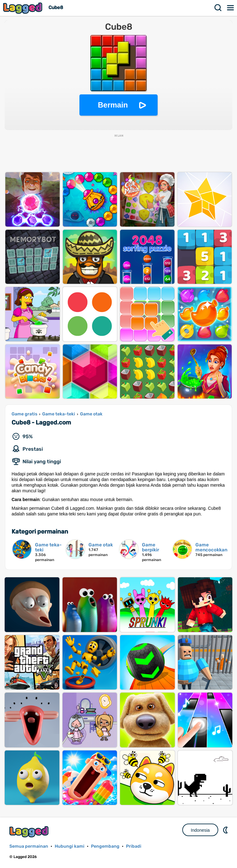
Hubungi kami (70, 846)
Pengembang (105, 846)
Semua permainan (29, 846)
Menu (231, 8)
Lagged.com (30, 832)
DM (226, 830)
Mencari (218, 8)
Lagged (23, 8)
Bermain (113, 105)
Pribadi (134, 846)
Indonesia (200, 830)
